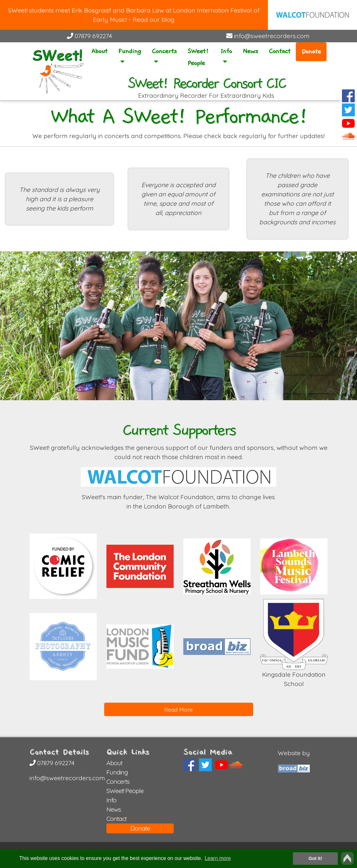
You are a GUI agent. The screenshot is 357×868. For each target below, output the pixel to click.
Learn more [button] (218, 858)
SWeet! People (198, 57)
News (250, 51)
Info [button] (226, 51)
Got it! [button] (315, 858)
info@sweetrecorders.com (268, 36)
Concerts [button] (164, 51)
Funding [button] (130, 51)
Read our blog (154, 20)
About (99, 51)
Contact (280, 51)
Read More (178, 709)
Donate (311, 52)
